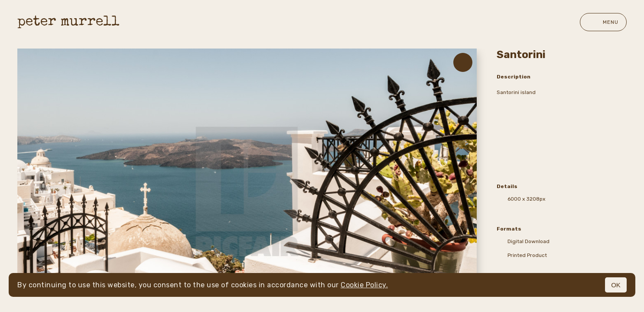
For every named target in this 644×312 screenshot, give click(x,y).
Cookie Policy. (364, 285)
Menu (603, 22)
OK (616, 285)
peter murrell (68, 22)
